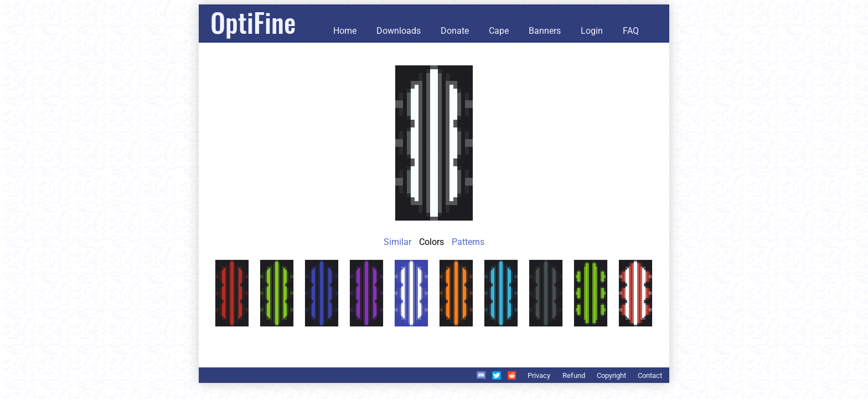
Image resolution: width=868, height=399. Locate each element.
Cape (499, 31)
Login (592, 31)
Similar (397, 242)
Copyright (611, 375)
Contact (650, 375)
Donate (455, 31)
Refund (574, 375)
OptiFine (253, 22)
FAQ (631, 31)
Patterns (468, 242)
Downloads (399, 31)
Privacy (539, 375)
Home (345, 31)
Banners (545, 31)
